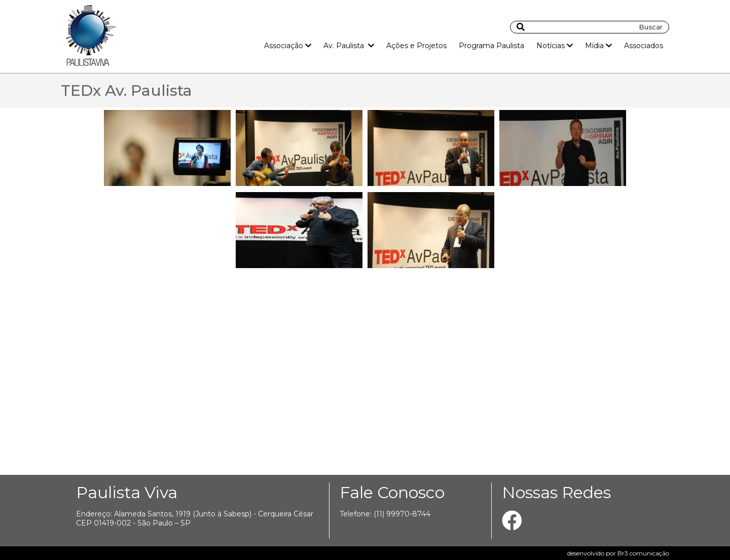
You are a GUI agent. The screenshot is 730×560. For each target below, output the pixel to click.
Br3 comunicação (643, 553)
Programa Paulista (491, 46)
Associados (644, 46)
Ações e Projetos (416, 46)
